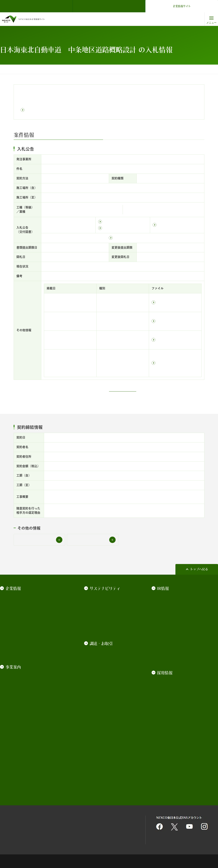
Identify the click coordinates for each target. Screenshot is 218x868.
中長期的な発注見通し (104, 697)
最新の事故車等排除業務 (106, 753)
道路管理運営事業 (17, 672)
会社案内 (11, 601)
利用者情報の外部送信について (118, 825)
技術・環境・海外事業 (20, 697)
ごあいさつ (13, 595)
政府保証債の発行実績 (172, 614)
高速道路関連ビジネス (20, 690)
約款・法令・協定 (17, 626)
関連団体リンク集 (60, 814)
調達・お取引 (41, 69)
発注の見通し (98, 690)
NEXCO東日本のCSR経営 (106, 601)
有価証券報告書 (167, 608)
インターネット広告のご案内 (107, 761)
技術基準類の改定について (107, 666)
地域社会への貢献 (101, 608)
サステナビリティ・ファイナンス (179, 632)
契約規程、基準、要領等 (106, 649)
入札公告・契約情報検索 (69, 69)
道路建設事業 (14, 678)
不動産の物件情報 (101, 770)
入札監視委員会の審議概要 (107, 736)
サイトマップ (9, 825)
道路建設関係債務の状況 (173, 645)
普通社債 (163, 620)
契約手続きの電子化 (103, 720)
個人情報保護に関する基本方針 (118, 814)
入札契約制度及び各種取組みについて (107, 657)
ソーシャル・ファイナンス (175, 638)
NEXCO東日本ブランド (21, 608)
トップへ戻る (199, 569)
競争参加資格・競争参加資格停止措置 (107, 728)
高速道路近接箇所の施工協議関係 (107, 784)
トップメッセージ (101, 595)
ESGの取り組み (100, 614)
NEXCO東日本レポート (105, 626)
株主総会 (163, 601)
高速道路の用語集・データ (23, 703)
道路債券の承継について (173, 651)
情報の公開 (13, 638)
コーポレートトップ (16, 69)
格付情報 (163, 626)
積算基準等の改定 (101, 672)
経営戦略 (11, 614)
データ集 (95, 620)
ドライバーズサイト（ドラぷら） (109, 6)
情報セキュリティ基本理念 (66, 825)
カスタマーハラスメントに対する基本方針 (32, 647)
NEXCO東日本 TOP (38, 6)
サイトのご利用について (16, 814)
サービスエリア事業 (19, 684)
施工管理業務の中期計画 (106, 684)
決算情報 (163, 595)
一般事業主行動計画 (19, 632)
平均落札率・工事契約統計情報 (107, 745)
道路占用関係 (98, 776)
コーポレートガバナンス (22, 620)
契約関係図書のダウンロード (107, 711)
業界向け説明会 (100, 678)
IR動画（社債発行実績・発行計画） (181, 657)
